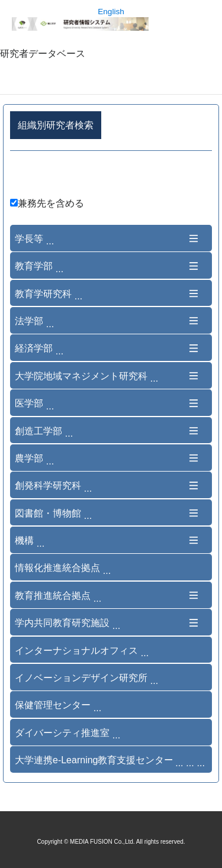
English (111, 12)
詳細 (111, 176)
